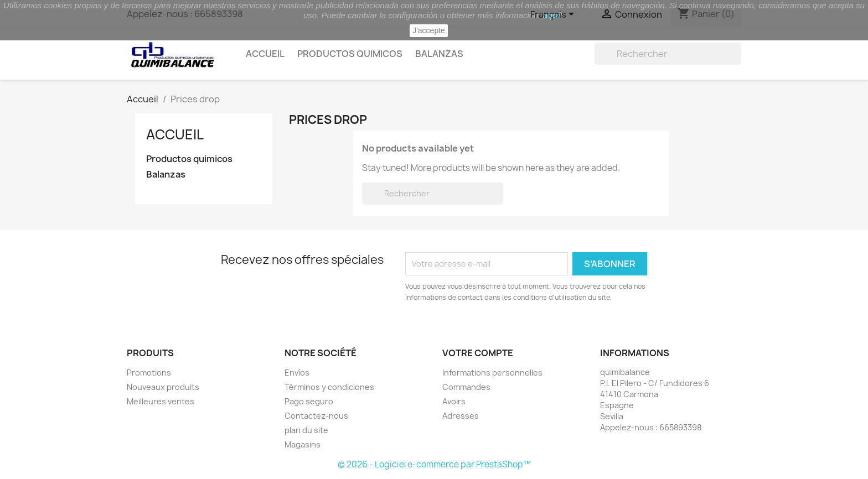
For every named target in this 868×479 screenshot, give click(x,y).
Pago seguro (309, 401)
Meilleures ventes (161, 401)
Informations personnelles (492, 373)
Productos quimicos (350, 54)
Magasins (303, 444)
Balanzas (439, 54)
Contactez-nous (316, 416)
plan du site (306, 430)
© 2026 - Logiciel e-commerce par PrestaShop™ (434, 464)
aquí (552, 15)
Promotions (149, 373)
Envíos (297, 373)
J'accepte (429, 30)
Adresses (461, 416)
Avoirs (454, 401)
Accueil (265, 54)
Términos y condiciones (329, 387)
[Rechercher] (668, 54)
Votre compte (478, 353)
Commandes (466, 387)
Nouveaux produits (163, 387)
